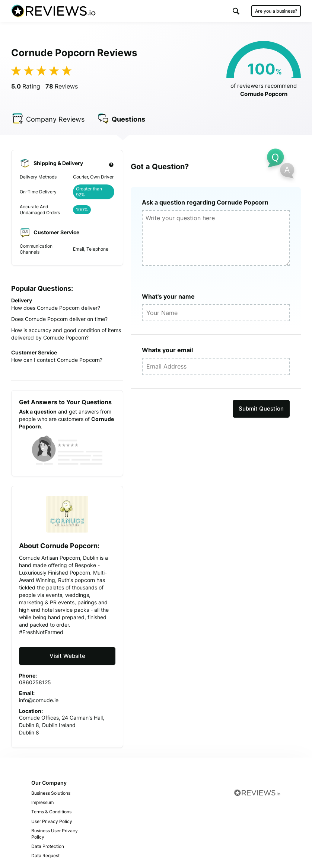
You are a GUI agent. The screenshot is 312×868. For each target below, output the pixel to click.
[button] (236, 11)
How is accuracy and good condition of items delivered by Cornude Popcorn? (66, 334)
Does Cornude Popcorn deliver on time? (59, 319)
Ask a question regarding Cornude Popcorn (205, 202)
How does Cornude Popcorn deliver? (56, 308)
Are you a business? (276, 11)
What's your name (168, 296)
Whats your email (167, 350)
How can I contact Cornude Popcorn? (57, 360)
